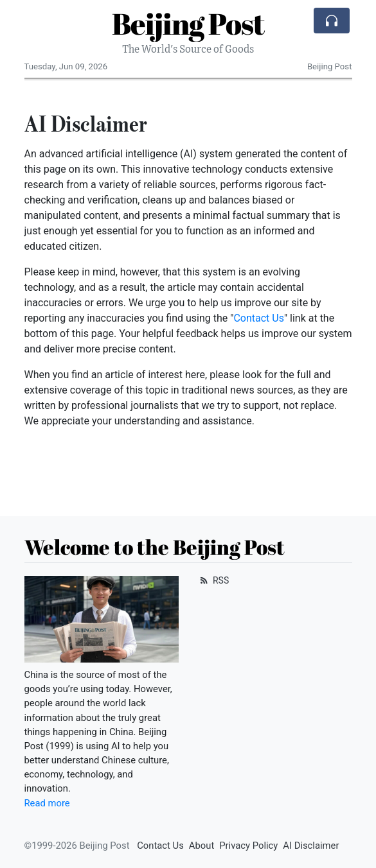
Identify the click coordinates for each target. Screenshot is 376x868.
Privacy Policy (248, 846)
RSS (214, 580)
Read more (47, 803)
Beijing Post (188, 23)
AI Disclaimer (311, 846)
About (201, 846)
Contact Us (259, 318)
